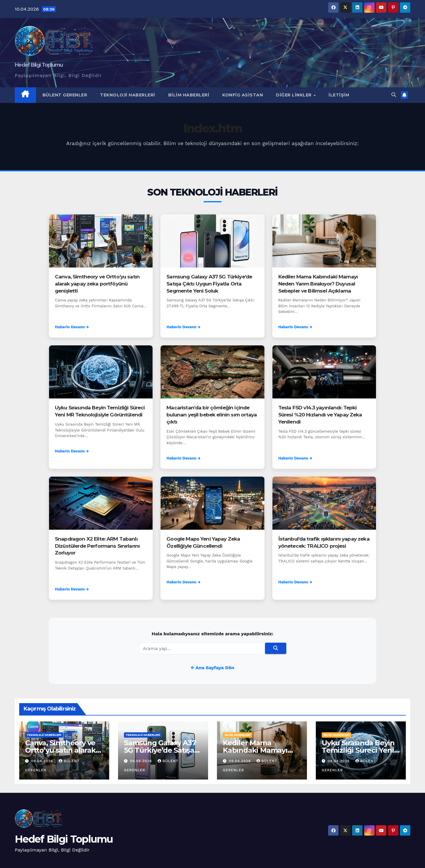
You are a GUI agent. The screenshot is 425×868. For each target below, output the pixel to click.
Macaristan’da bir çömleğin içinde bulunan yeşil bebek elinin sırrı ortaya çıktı (212, 415)
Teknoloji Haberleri (128, 95)
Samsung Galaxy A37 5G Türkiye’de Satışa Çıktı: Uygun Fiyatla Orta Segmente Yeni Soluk (209, 284)
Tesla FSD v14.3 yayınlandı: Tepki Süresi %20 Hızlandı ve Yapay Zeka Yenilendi (320, 415)
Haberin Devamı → (72, 327)
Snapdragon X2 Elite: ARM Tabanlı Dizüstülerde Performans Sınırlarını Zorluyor (97, 546)
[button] (394, 95)
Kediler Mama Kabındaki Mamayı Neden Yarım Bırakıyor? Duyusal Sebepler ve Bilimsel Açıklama (318, 284)
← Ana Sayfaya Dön (212, 668)
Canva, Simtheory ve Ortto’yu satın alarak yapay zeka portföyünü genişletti (97, 284)
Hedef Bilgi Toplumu (39, 65)
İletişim (339, 95)
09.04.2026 (43, 761)
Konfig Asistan (243, 95)
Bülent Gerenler (65, 95)
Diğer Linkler (294, 95)
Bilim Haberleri (189, 95)
